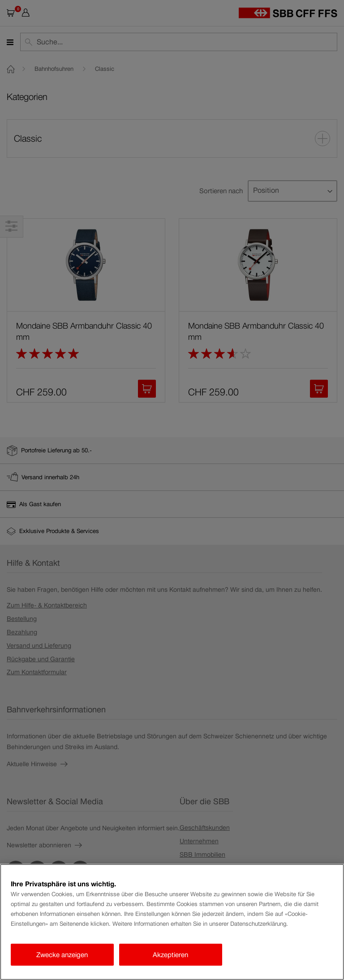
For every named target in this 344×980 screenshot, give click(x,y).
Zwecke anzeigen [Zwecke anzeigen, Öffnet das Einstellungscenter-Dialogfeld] (62, 955)
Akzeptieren (170, 955)
